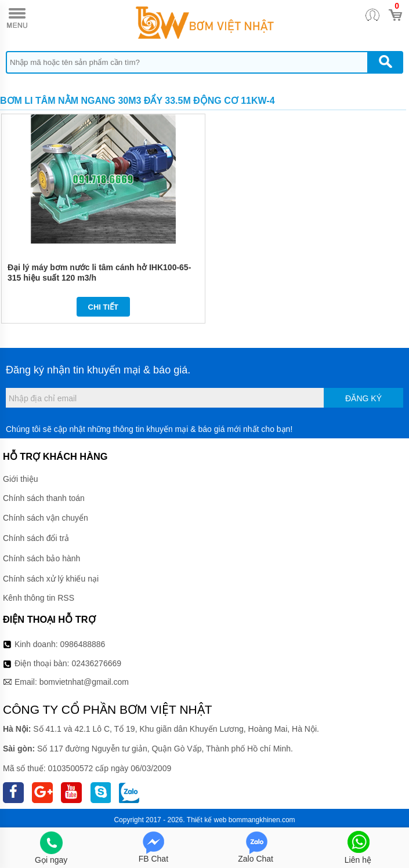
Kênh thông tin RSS (39, 598)
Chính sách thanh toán (44, 498)
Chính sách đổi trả (36, 538)
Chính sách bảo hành (41, 558)
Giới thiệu (21, 479)
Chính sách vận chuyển (46, 518)
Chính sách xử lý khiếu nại (51, 579)
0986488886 (83, 644)
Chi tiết (104, 307)
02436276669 (96, 663)
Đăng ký (363, 398)
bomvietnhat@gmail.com (84, 682)
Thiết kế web (207, 820)
